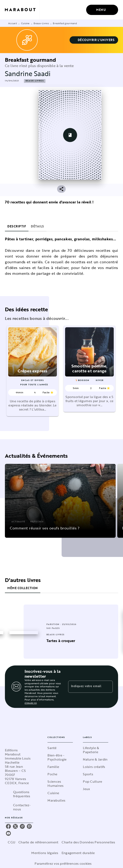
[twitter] (15, 826)
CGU (11, 842)
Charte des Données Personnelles (88, 842)
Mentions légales (45, 853)
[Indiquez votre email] (85, 687)
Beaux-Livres (41, 23)
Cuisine (25, 23)
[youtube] (8, 833)
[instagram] (22, 826)
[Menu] (102, 10)
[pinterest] (29, 826)
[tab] (17, 226)
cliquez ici (31, 703)
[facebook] (8, 826)
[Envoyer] (108, 687)
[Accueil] (22, 10)
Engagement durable (78, 853)
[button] (94, 40)
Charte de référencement (38, 842)
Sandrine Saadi (28, 74)
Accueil (13, 23)
